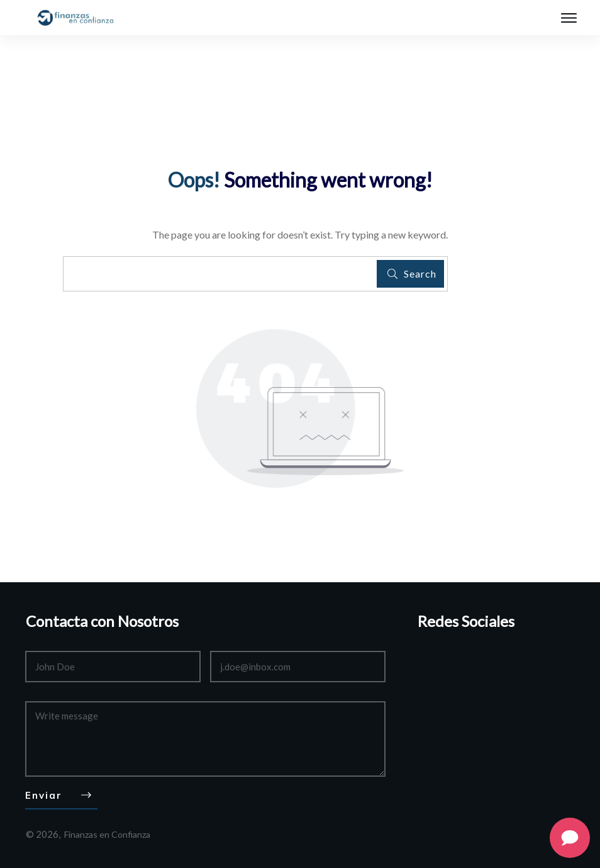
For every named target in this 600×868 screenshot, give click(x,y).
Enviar (44, 795)
